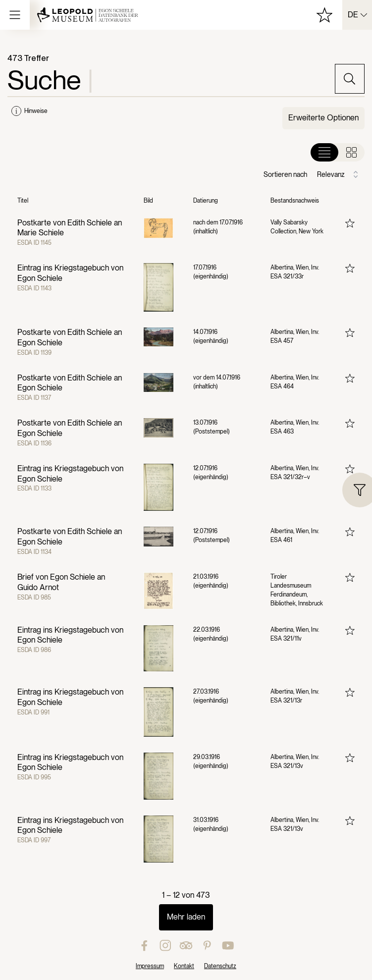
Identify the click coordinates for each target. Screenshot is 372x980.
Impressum (150, 966)
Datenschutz (220, 966)
